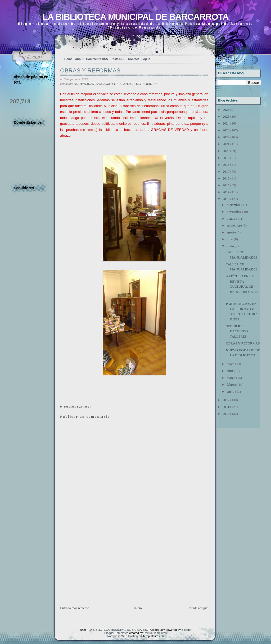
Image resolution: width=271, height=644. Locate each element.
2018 (226, 165)
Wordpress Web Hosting (122, 636)
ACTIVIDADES (84, 84)
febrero (232, 385)
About (79, 59)
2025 (226, 116)
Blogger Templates (116, 633)
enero (231, 391)
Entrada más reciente (74, 608)
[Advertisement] (100, 568)
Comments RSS (97, 59)
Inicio (138, 608)
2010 (226, 414)
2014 (226, 192)
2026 (226, 110)
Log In (146, 59)
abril (230, 371)
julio (230, 239)
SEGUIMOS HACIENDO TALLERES (237, 331)
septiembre (234, 225)
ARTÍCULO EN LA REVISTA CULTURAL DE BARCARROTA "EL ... (242, 286)
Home (68, 59)
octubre (232, 218)
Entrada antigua (197, 608)
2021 (226, 144)
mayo (231, 364)
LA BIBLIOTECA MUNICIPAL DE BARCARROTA (135, 17)
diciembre (234, 205)
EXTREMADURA (147, 84)
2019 (226, 158)
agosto (231, 232)
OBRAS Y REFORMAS (90, 70)
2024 (226, 123)
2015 (226, 185)
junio (230, 246)
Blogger (187, 630)
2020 (226, 151)
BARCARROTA (105, 84)
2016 (226, 178)
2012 (226, 400)
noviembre (234, 212)
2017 (226, 171)
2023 (226, 130)
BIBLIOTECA (125, 84)
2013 (226, 199)
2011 (226, 407)
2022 (226, 137)
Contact (134, 59)
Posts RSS (118, 59)
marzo (231, 378)
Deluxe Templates (155, 633)
